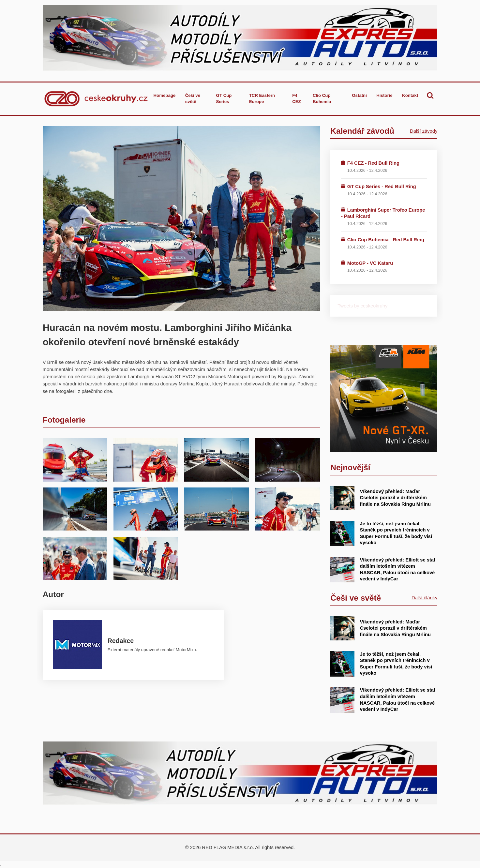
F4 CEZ (297, 99)
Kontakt (410, 95)
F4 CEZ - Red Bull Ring (373, 163)
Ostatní (359, 95)
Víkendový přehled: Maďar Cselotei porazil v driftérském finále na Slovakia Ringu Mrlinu (395, 498)
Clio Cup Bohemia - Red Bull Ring (386, 240)
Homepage (164, 95)
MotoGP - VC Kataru (370, 263)
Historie (384, 95)
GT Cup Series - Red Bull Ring (382, 187)
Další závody (424, 131)
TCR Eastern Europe (262, 99)
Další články (424, 598)
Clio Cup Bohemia (322, 99)
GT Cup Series (224, 99)
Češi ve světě (193, 99)
